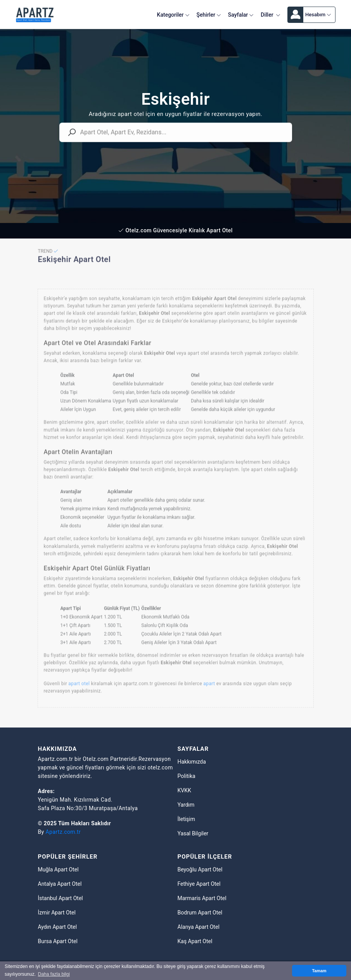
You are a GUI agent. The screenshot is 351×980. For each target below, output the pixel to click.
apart (209, 690)
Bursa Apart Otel (58, 941)
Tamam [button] (319, 971)
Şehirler (209, 15)
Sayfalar (241, 15)
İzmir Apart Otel (57, 913)
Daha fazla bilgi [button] (54, 974)
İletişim (187, 819)
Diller (271, 15)
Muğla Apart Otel (58, 869)
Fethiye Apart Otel (199, 884)
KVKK (184, 790)
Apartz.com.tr (63, 832)
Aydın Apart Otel (58, 927)
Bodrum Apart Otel (200, 913)
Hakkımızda (192, 762)
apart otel (79, 690)
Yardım (186, 805)
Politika (187, 776)
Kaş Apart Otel (195, 941)
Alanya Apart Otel (199, 927)
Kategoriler (173, 15)
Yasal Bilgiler (193, 833)
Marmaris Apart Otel (202, 898)
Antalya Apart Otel (60, 884)
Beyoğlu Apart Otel (200, 869)
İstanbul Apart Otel (61, 898)
